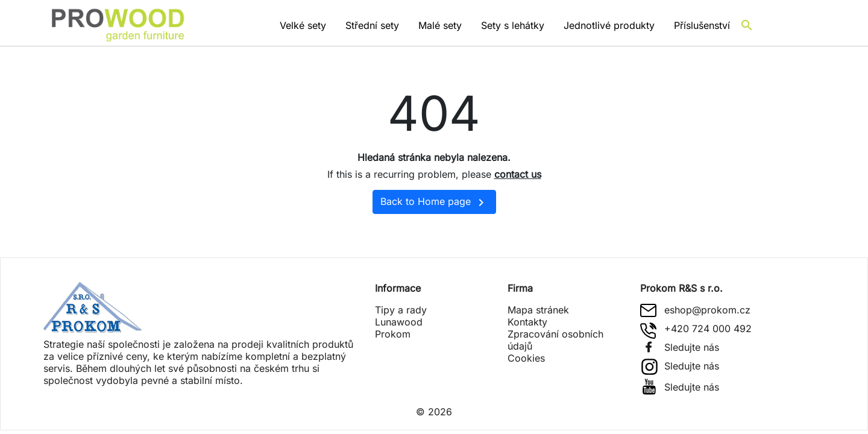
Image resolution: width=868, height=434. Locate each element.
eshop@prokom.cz (707, 310)
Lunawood (399, 322)
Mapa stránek (538, 310)
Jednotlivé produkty (609, 25)
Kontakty (527, 322)
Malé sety (440, 25)
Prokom (393, 334)
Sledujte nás (692, 347)
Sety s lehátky (513, 25)
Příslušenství (702, 25)
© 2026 (434, 412)
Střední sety (372, 25)
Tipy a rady (401, 310)
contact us (518, 174)
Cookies (526, 358)
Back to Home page (434, 203)
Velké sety (303, 25)
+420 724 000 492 (708, 329)
